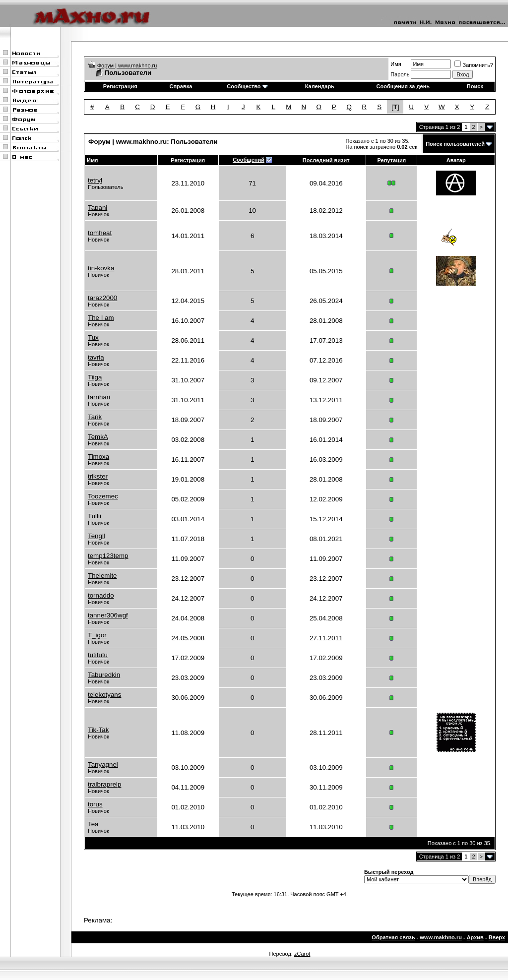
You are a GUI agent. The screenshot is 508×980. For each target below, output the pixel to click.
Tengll (96, 536)
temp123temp (108, 556)
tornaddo (101, 595)
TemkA (98, 437)
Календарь (320, 86)
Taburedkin (104, 675)
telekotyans (104, 695)
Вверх (497, 937)
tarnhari (99, 397)
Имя (396, 64)
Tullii (95, 516)
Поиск (475, 86)
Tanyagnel (103, 765)
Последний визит (326, 160)
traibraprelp (104, 784)
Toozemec (103, 496)
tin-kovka (101, 268)
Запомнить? (474, 65)
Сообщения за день (403, 86)
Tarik (95, 417)
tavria (96, 357)
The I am (101, 318)
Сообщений (249, 160)
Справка (181, 86)
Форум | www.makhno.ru (127, 65)
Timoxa (98, 457)
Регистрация (120, 86)
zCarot (302, 954)
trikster (98, 476)
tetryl (95, 180)
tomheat (100, 233)
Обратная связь (393, 937)
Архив (475, 937)
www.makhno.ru (441, 937)
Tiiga (95, 377)
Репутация (392, 160)
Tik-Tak (98, 730)
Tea (93, 824)
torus (95, 804)
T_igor (97, 635)
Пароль (400, 74)
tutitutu (98, 655)
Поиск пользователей (455, 144)
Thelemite (102, 576)
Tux (93, 337)
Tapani (97, 208)
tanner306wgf (108, 615)
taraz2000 (102, 298)
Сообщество (247, 86)
